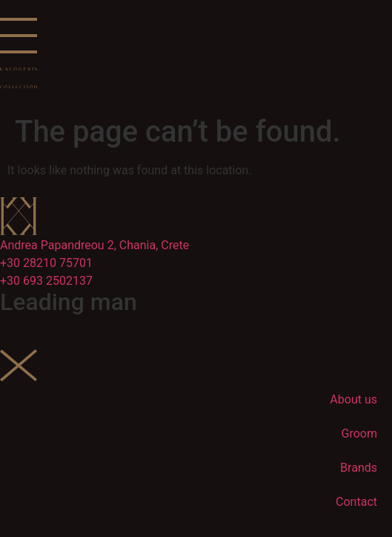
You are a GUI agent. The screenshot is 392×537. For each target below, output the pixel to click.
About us (353, 399)
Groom (359, 434)
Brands (359, 468)
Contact (356, 502)
